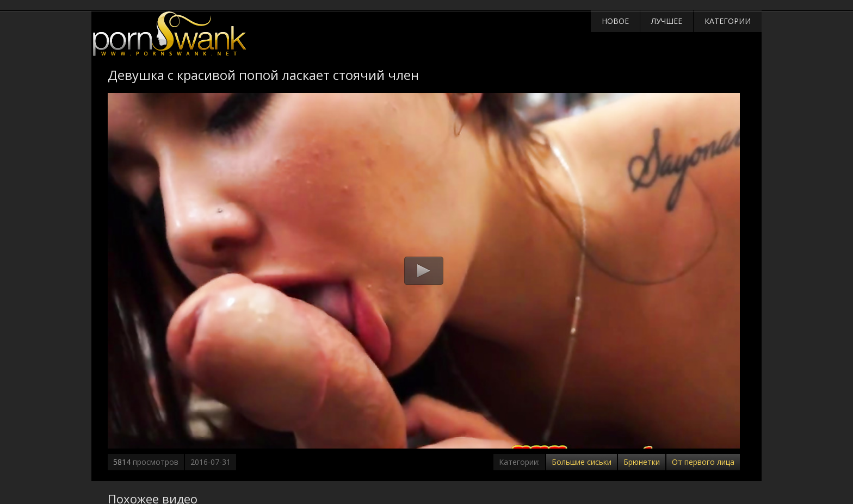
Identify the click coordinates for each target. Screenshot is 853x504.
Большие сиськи (582, 462)
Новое (615, 21)
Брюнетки (642, 462)
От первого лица (703, 462)
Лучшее (667, 21)
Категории (728, 21)
